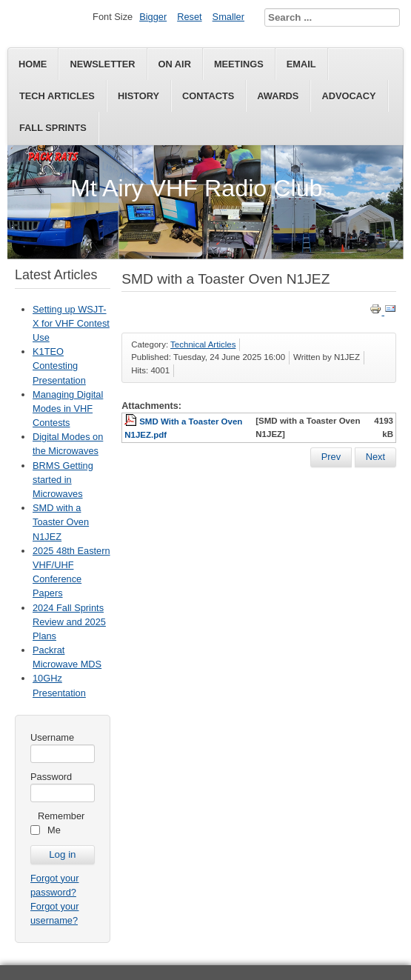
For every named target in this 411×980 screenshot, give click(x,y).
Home (33, 64)
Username (52, 737)
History (138, 96)
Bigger (153, 17)
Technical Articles (203, 344)
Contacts (208, 96)
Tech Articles (57, 96)
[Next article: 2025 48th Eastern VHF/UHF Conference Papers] (375, 457)
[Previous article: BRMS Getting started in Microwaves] (331, 457)
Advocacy (348, 96)
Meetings (239, 64)
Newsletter (102, 64)
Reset (189, 17)
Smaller (228, 17)
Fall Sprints (53, 128)
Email (301, 64)
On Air (175, 64)
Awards (278, 96)
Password (51, 777)
